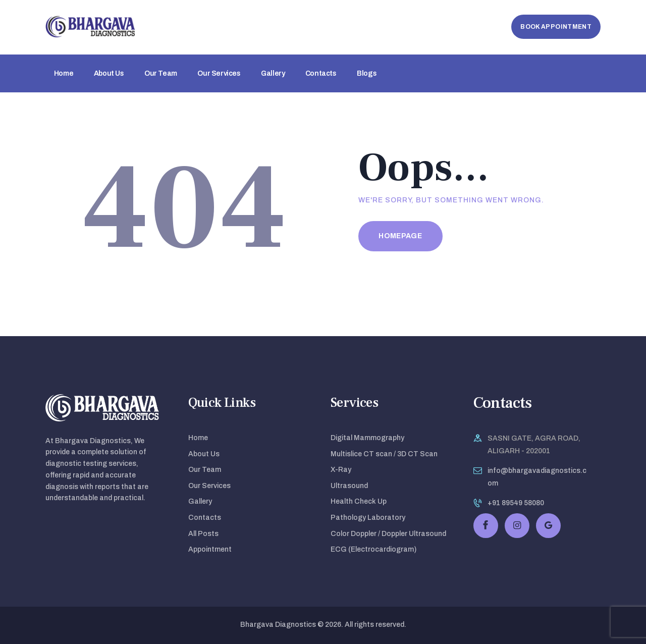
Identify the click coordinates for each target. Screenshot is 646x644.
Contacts (205, 518)
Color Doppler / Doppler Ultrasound (388, 534)
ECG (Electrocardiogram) (373, 549)
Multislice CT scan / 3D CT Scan (384, 454)
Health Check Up (359, 501)
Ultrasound (349, 486)
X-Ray (341, 470)
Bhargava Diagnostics (278, 625)
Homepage (400, 236)
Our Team (205, 470)
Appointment (210, 549)
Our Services (209, 486)
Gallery (200, 501)
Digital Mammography (367, 438)
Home (198, 438)
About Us (204, 454)
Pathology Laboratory (368, 518)
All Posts (203, 534)
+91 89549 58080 (516, 503)
